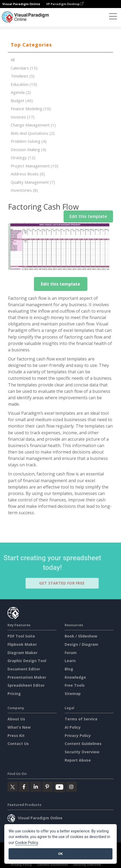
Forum (71, 653)
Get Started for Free (64, 583)
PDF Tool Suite (21, 636)
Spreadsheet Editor (26, 685)
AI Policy (73, 727)
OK (60, 854)
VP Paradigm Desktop (65, 4)
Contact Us (18, 744)
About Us (16, 719)
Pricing (14, 694)
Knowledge (75, 677)
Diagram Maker (22, 653)
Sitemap (73, 694)
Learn (70, 661)
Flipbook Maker (22, 644)
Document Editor (24, 669)
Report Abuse (78, 760)
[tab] (60, 45)
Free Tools (75, 685)
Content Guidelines (83, 744)
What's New (19, 727)
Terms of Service (81, 719)
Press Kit (16, 736)
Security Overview (82, 752)
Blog (69, 669)
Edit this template (88, 216)
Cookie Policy (27, 843)
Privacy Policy (78, 736)
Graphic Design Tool (27, 661)
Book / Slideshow (81, 636)
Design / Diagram (81, 644)
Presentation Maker (27, 677)
